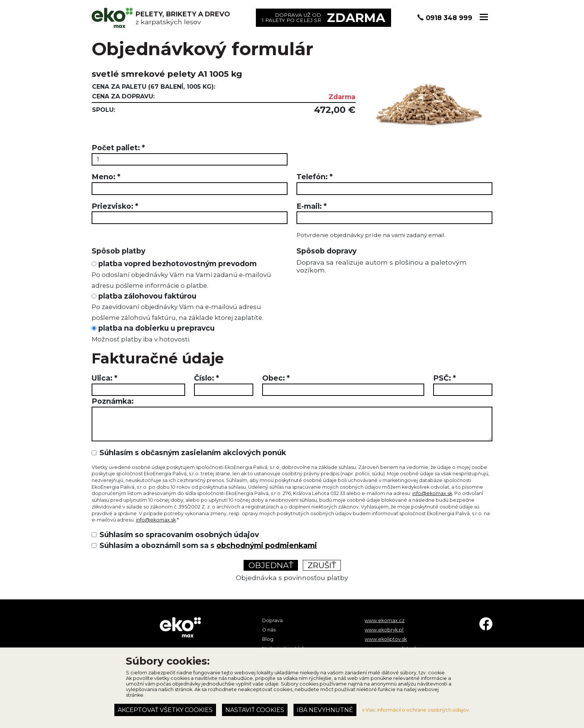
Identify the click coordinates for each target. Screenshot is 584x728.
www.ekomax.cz (385, 620)
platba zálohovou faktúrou (177, 307)
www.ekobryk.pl (384, 630)
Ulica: (104, 378)
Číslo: (207, 378)
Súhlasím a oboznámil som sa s (208, 545)
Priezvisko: (115, 206)
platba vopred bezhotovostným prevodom (181, 274)
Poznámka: (113, 401)
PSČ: (445, 378)
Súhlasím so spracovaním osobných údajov (179, 535)
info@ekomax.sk (432, 493)
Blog (268, 639)
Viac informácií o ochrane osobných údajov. (416, 710)
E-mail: (312, 206)
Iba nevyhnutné (325, 710)
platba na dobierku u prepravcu (153, 333)
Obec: (276, 378)
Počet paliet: (118, 148)
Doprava (272, 620)
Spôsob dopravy (326, 251)
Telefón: (315, 177)
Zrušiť (322, 565)
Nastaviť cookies (255, 710)
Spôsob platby (118, 251)
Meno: (106, 177)
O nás (269, 630)
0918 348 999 (449, 18)
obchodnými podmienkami (267, 545)
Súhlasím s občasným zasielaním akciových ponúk (193, 453)
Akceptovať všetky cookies (165, 710)
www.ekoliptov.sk (386, 639)
